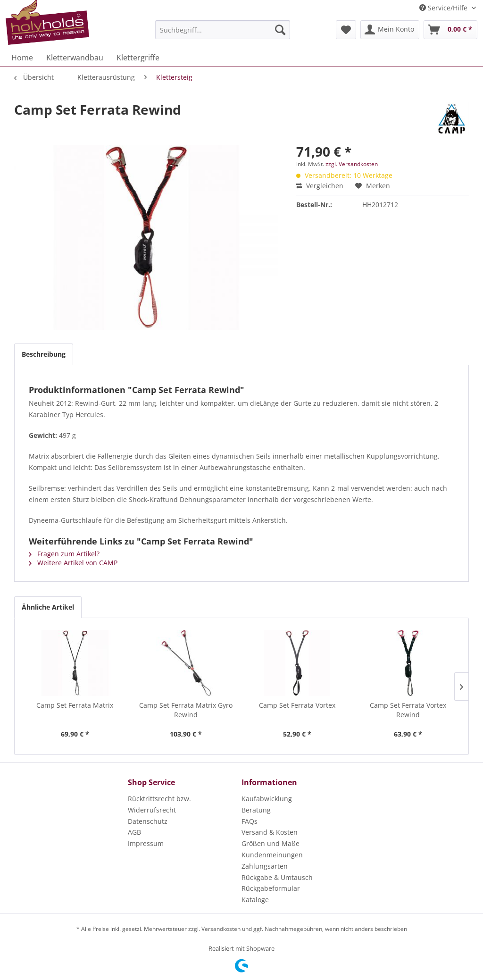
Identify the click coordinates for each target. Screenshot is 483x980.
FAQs (250, 821)
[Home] (22, 58)
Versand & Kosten (270, 832)
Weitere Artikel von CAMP (73, 563)
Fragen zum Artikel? (64, 554)
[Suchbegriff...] (223, 30)
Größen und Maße (271, 843)
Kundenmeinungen (272, 855)
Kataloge (255, 900)
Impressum (146, 843)
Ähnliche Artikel (48, 607)
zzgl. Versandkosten (352, 164)
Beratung (256, 810)
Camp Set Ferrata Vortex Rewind (408, 710)
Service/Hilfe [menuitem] (444, 8)
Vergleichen (320, 186)
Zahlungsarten (265, 866)
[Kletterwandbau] (75, 58)
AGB (134, 832)
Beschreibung (44, 354)
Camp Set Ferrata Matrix (75, 705)
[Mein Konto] (390, 30)
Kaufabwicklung (267, 799)
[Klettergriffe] (138, 58)
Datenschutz (148, 821)
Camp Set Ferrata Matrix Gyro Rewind (186, 710)
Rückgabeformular (271, 888)
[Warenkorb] (450, 30)
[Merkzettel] (346, 30)
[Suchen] (280, 30)
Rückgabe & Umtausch (277, 877)
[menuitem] (223, 30)
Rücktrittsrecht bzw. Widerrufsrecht (159, 804)
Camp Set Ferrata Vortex (297, 705)
